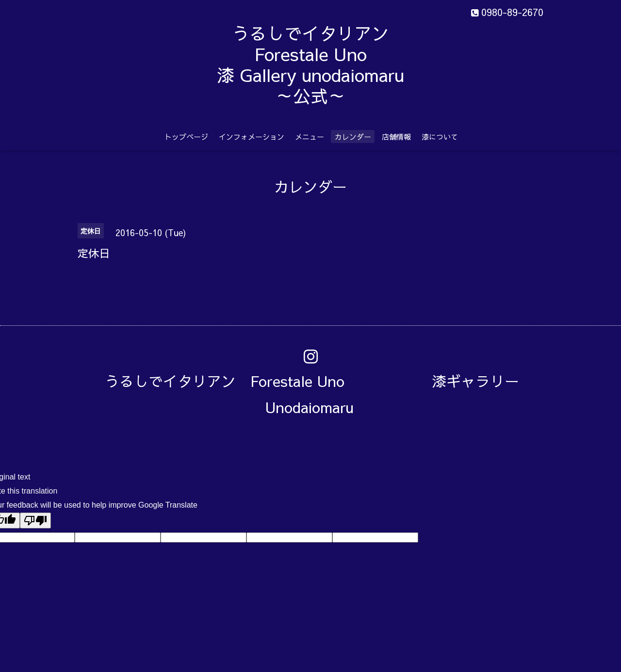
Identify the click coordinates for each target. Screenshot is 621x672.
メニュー (310, 136)
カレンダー (353, 136)
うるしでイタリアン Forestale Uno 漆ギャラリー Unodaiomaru (319, 394)
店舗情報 (396, 136)
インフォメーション (252, 136)
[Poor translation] (35, 520)
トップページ (186, 136)
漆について (440, 136)
